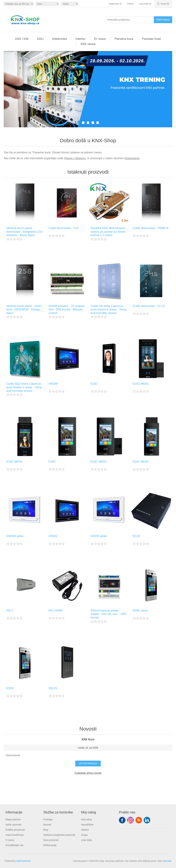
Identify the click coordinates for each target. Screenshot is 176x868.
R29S (10, 688)
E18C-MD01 (99, 462)
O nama (10, 840)
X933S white (99, 536)
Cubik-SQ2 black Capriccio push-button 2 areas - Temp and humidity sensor (24, 387)
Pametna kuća (124, 39)
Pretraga (48, 819)
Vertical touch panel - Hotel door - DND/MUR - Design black (24, 310)
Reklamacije (50, 845)
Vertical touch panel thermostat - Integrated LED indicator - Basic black (24, 232)
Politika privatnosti (15, 830)
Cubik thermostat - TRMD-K (151, 228)
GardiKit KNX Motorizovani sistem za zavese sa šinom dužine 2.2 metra (108, 232)
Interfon (81, 39)
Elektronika (60, 39)
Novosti (47, 825)
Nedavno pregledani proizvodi (59, 835)
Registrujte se (115, 4)
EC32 (136, 536)
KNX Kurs (88, 739)
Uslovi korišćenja (15, 835)
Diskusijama (132, 158)
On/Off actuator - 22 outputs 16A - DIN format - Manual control (67, 310)
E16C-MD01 (141, 384)
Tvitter (130, 820)
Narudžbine (87, 825)
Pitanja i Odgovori (75, 158)
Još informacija (88, 764)
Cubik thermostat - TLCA (149, 306)
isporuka (167, 861)
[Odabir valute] (47, 4)
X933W (53, 384)
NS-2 (10, 611)
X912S (53, 688)
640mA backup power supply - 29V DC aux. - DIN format (108, 614)
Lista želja (86, 840)
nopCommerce (23, 861)
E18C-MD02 (141, 462)
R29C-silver (140, 611)
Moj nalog (86, 819)
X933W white (15, 536)
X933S (53, 536)
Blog (46, 830)
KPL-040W (56, 611)
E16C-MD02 (14, 462)
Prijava (130, 4)
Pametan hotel (151, 39)
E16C (94, 384)
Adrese (85, 830)
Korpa (84, 835)
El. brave (100, 39)
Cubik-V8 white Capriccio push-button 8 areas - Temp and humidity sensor (108, 310)
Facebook (122, 820)
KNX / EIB (22, 39)
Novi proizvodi (51, 840)
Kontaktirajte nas (14, 845)
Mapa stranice (13, 819)
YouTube (147, 820)
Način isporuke (13, 825)
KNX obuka (88, 44)
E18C (52, 462)
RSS (139, 820)
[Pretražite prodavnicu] (130, 20)
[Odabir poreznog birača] (19, 4)
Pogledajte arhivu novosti (88, 773)
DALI (40, 39)
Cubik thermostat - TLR (64, 228)
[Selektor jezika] (70, 4)
